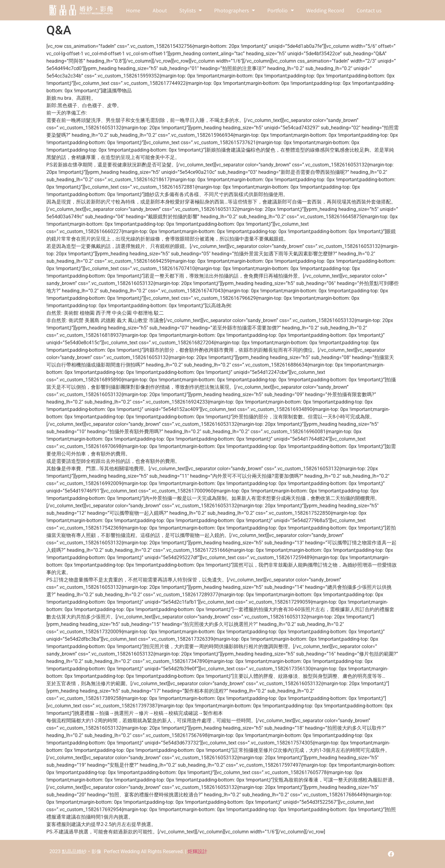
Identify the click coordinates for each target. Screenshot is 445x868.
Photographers (235, 10)
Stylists (191, 10)
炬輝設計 (197, 851)
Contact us (369, 10)
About (160, 10)
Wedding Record (325, 10)
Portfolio (281, 10)
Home (133, 10)
